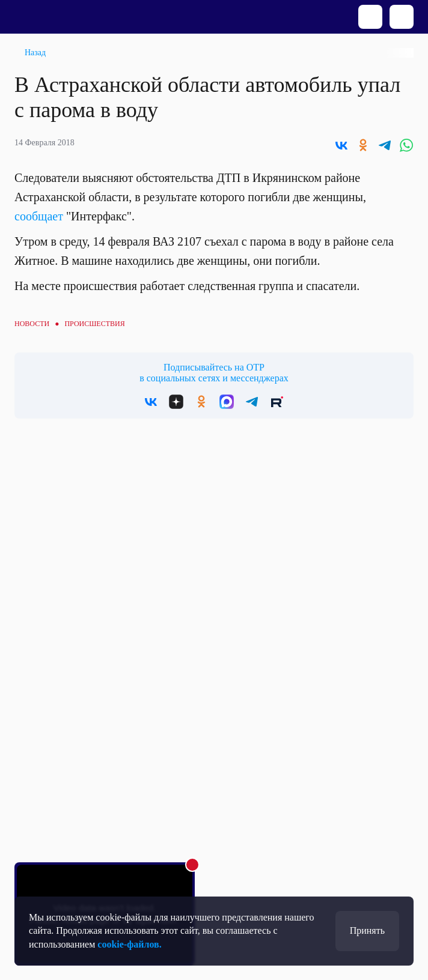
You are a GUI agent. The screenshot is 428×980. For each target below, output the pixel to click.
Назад (35, 53)
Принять (367, 930)
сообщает (40, 216)
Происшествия (94, 324)
